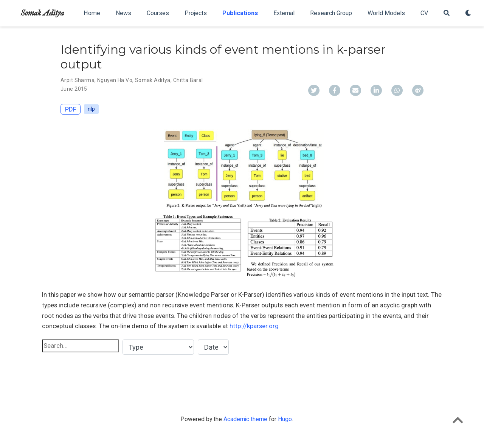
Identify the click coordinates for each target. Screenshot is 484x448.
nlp (91, 109)
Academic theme (245, 419)
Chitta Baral (188, 80)
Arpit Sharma (78, 80)
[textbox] (80, 346)
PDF (71, 109)
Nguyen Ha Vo (115, 80)
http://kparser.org (254, 326)
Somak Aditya (43, 13)
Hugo (285, 419)
